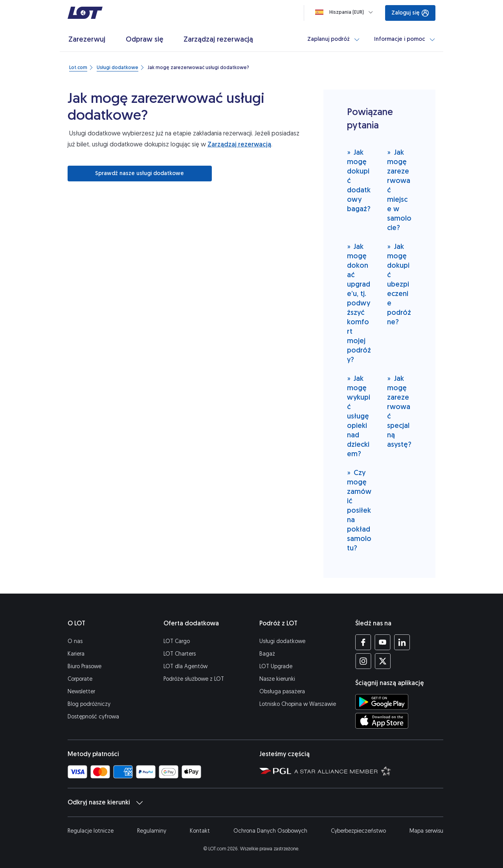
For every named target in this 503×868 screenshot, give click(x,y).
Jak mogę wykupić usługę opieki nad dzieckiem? (359, 416)
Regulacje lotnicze (91, 831)
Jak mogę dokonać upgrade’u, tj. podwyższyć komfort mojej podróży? (359, 303)
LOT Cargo (177, 641)
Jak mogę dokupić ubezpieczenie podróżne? (399, 284)
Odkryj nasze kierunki (105, 802)
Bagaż (267, 654)
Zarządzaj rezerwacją (239, 144)
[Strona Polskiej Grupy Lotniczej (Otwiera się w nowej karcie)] (275, 771)
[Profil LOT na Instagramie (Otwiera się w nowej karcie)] (363, 661)
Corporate (80, 679)
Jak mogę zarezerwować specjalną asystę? (399, 411)
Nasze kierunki (277, 679)
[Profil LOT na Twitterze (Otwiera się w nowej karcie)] (383, 661)
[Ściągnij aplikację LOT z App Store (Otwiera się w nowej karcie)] (382, 721)
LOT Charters (180, 654)
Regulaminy (152, 831)
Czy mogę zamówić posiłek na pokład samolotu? (359, 510)
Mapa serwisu (426, 831)
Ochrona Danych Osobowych (270, 831)
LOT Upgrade (276, 666)
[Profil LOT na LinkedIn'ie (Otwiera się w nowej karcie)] (402, 642)
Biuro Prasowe (84, 666)
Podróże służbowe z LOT (194, 679)
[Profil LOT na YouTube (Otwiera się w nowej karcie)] (383, 642)
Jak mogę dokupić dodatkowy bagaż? (359, 180)
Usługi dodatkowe (282, 641)
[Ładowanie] (346, 12)
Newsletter (81, 692)
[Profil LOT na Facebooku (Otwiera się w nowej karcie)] (363, 642)
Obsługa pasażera (282, 692)
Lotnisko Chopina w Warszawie (298, 704)
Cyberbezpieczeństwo (358, 831)
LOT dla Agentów (185, 666)
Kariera (76, 654)
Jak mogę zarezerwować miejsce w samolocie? (399, 190)
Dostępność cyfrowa (93, 717)
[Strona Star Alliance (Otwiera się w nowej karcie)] (343, 771)
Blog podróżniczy (89, 704)
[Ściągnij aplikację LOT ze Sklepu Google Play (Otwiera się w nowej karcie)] (382, 702)
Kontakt (200, 831)
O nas (75, 641)
